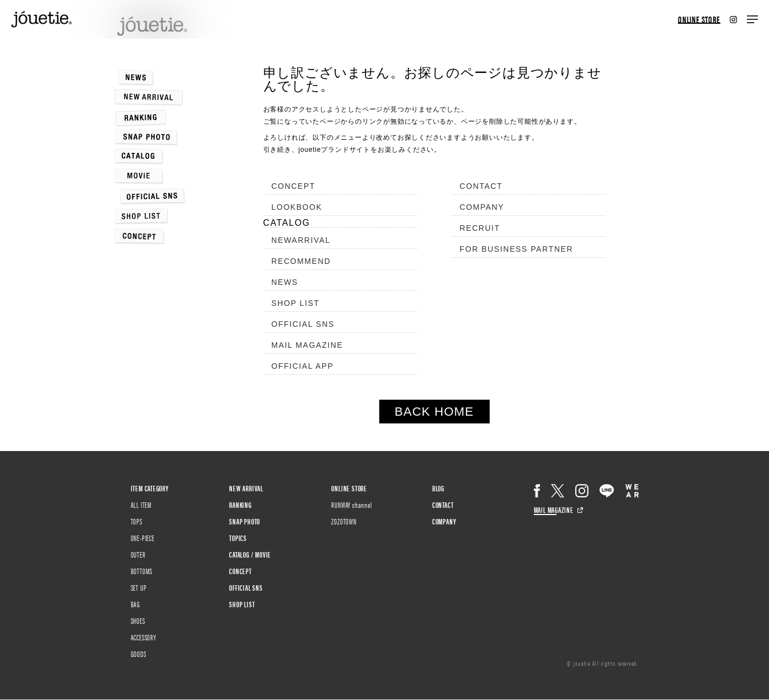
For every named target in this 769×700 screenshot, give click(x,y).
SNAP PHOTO (245, 521)
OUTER (138, 554)
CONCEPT (294, 186)
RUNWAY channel (351, 505)
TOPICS (238, 538)
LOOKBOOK (297, 207)
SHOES (138, 621)
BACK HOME (434, 412)
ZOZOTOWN (344, 521)
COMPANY (482, 207)
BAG (136, 604)
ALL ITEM (141, 505)
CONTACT (481, 186)
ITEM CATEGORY (150, 488)
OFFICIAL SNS (303, 324)
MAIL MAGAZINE (307, 345)
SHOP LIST (296, 303)
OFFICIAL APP (303, 366)
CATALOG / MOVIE (250, 554)
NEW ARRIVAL (246, 488)
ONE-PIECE (143, 538)
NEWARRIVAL (301, 240)
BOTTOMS (142, 571)
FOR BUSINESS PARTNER (517, 249)
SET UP (139, 587)
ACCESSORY (144, 637)
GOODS (139, 654)
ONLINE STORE (699, 20)
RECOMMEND (301, 261)
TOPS (137, 521)
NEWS (285, 282)
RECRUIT (480, 228)
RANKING (240, 505)
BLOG (438, 488)
